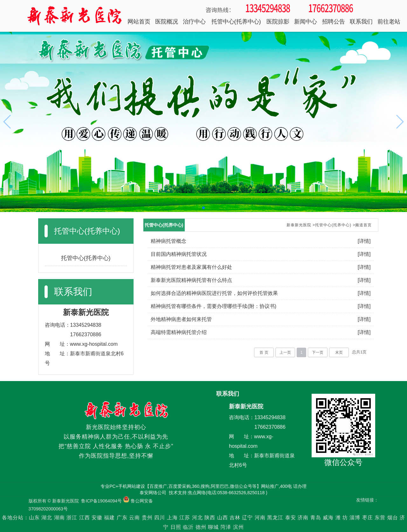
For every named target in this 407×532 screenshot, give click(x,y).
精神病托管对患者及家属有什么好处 (191, 267)
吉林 (235, 518)
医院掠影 (278, 22)
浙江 (72, 518)
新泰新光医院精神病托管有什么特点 (191, 280)
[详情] (364, 241)
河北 (197, 518)
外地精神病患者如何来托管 (181, 319)
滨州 (238, 527)
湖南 (59, 518)
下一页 (318, 352)
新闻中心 (306, 22)
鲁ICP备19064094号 (101, 501)
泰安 (291, 518)
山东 (34, 518)
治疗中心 (194, 22)
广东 (122, 518)
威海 (328, 518)
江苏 (185, 518)
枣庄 (368, 518)
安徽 (97, 518)
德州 (201, 527)
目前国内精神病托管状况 (179, 254)
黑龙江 (275, 518)
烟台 (393, 518)
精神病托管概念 (169, 241)
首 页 (264, 352)
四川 (160, 518)
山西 (223, 518)
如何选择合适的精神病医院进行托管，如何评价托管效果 (214, 293)
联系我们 (361, 22)
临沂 (188, 527)
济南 (303, 518)
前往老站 (389, 22)
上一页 (285, 352)
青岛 (316, 518)
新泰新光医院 (299, 225)
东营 (380, 518)
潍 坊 (343, 518)
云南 (135, 518)
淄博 (355, 518)
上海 (172, 518)
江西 (85, 518)
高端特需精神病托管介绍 (179, 332)
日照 (176, 527)
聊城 (213, 527)
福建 (109, 518)
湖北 (47, 518)
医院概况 (167, 22)
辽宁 (247, 518)
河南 (260, 518)
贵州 (147, 518)
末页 (339, 352)
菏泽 (226, 527)
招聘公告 (334, 22)
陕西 (210, 518)
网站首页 (139, 22)
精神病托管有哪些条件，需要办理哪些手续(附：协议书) (214, 306)
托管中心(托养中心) (236, 22)
